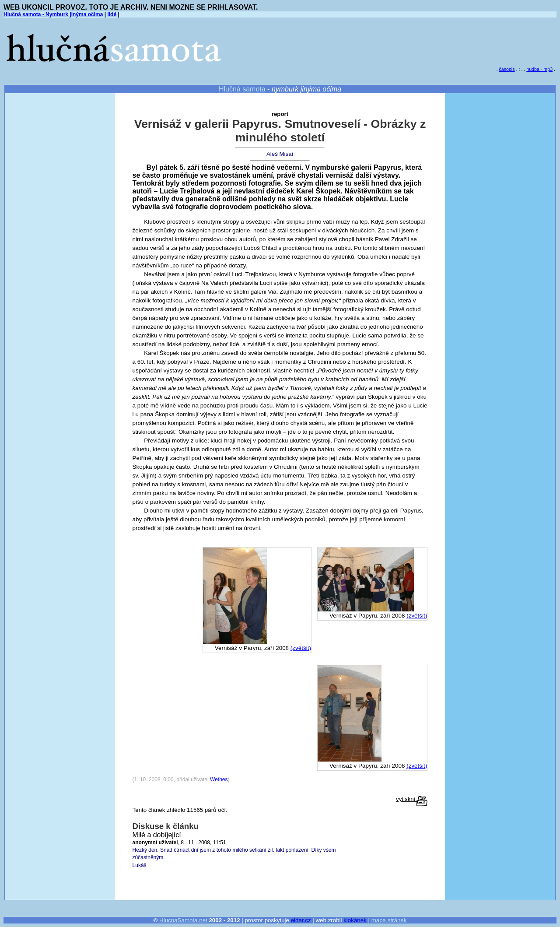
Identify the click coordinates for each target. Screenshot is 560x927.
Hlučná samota (242, 89)
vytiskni (412, 799)
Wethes (219, 780)
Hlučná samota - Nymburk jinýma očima (53, 14)
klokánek (355, 920)
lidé (112, 14)
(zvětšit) (417, 616)
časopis (507, 69)
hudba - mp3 (539, 69)
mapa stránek (389, 920)
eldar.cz (301, 920)
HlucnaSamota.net (183, 920)
